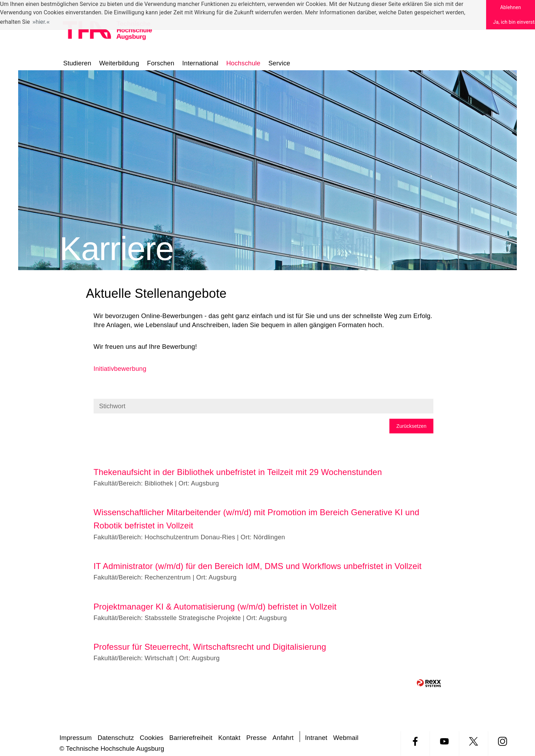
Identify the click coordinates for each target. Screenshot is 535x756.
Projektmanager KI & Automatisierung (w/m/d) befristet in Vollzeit (215, 607)
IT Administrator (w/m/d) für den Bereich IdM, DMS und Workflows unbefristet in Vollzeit (258, 566)
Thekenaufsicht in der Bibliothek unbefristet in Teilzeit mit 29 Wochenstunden (238, 472)
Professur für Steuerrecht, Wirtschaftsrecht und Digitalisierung (210, 647)
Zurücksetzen (411, 426)
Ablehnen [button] (511, 7)
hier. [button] (41, 22)
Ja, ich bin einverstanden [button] (514, 22)
